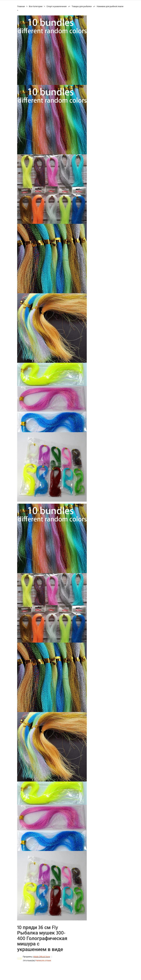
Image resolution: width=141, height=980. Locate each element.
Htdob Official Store (42, 957)
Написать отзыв (43, 961)
